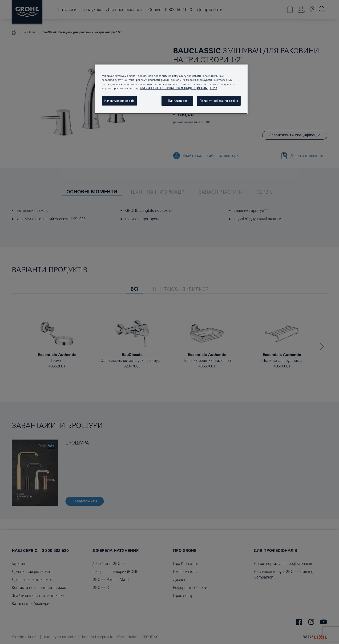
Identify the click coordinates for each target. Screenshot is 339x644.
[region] (171, 89)
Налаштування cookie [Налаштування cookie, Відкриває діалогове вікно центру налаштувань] (119, 101)
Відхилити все (178, 101)
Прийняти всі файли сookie (219, 101)
